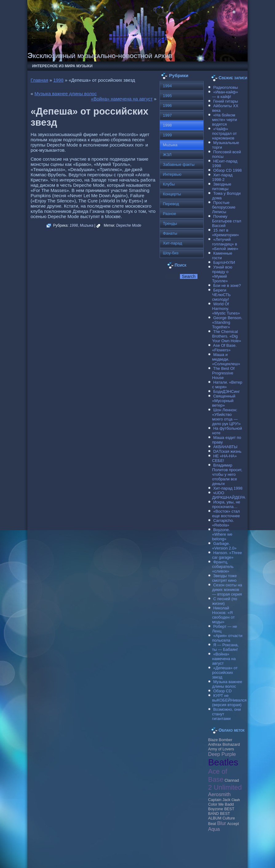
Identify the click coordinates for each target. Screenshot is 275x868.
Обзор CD (222, 691)
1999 (167, 135)
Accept (233, 824)
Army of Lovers (221, 749)
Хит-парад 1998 (228, 488)
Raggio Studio (146, 860)
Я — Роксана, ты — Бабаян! (225, 647)
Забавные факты (179, 164)
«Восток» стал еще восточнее (226, 514)
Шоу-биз (171, 253)
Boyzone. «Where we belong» (222, 534)
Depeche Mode (129, 225)
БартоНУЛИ (224, 262)
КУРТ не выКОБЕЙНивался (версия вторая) (229, 700)
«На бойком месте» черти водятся (225, 120)
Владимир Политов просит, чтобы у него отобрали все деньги (227, 474)
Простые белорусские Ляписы (224, 207)
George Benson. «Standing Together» (227, 322)
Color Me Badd (221, 804)
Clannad (232, 780)
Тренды (170, 223)
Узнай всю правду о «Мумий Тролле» (222, 274)
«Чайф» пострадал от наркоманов (225, 133)
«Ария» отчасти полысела (227, 638)
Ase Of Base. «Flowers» (225, 348)
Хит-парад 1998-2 (222, 177)
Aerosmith (219, 794)
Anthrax (215, 745)
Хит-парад (173, 243)
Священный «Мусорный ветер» (224, 401)
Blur (222, 823)
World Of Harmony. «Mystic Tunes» (226, 309)
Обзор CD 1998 (227, 170)
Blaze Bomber (220, 740)
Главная (39, 80)
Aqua (214, 829)
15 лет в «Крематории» (226, 233)
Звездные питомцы (222, 186)
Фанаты (170, 233)
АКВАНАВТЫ (225, 447)
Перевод (171, 204)
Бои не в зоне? (227, 285)
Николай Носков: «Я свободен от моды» (223, 615)
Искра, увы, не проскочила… (226, 504)
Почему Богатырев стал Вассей (227, 221)
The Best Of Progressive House (223, 373)
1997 (167, 115)
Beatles (223, 762)
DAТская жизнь (227, 451)
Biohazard (231, 745)
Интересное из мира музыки (62, 66)
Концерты (172, 194)
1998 (58, 80)
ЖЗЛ (167, 155)
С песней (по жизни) (225, 601)
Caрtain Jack (219, 800)
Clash (236, 800)
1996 (167, 106)
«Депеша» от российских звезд (225, 673)
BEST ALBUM (219, 816)
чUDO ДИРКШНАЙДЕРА (229, 495)
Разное (170, 214)
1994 (167, 86)
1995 (167, 96)
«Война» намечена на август (122, 99)
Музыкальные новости (89, 851)
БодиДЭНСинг (226, 391)
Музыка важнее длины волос (66, 94)
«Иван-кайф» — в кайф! (225, 94)
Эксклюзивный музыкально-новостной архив (100, 55)
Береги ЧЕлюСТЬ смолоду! (221, 295)
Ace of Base (218, 775)
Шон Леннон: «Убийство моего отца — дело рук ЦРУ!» (227, 417)
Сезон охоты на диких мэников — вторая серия (227, 590)
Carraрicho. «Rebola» (223, 523)
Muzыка (87, 225)
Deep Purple (222, 754)
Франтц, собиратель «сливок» (223, 567)
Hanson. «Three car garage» (227, 555)
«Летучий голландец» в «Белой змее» (225, 244)
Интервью (172, 174)
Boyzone (216, 809)
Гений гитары (225, 101)
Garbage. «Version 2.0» (225, 546)
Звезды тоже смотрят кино (225, 578)
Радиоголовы (225, 87)
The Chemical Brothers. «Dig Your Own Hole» (227, 336)
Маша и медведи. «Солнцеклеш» (226, 359)
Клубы (169, 184)
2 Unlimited (225, 787)
